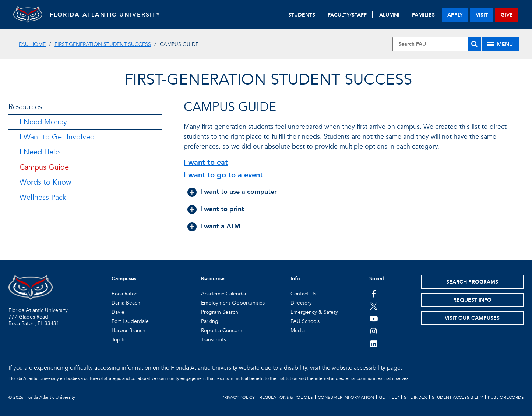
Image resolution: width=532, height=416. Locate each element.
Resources (25, 107)
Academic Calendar (224, 294)
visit (482, 15)
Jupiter (120, 340)
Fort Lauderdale (130, 321)
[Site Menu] (500, 44)
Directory (301, 303)
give (507, 15)
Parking (210, 321)
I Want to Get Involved (57, 137)
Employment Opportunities (233, 303)
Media (298, 330)
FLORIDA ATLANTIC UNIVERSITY (105, 15)
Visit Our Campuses (472, 318)
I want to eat (206, 162)
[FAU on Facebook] (374, 294)
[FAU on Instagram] (374, 331)
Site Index (415, 397)
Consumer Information (346, 397)
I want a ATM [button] (220, 226)
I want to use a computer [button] (239, 192)
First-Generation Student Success (103, 44)
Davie (118, 312)
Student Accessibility (457, 397)
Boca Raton (125, 294)
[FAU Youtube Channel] (374, 319)
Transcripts (214, 340)
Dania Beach (126, 303)
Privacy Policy (238, 397)
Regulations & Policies (286, 397)
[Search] (474, 44)
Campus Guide (44, 167)
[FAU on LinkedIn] (374, 344)
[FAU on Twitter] (374, 306)
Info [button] (295, 279)
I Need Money (43, 122)
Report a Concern (222, 330)
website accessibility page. (367, 368)
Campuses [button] (124, 279)
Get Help (389, 397)
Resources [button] (213, 279)
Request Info (472, 300)
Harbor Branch (128, 330)
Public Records (506, 397)
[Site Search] (437, 44)
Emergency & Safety (314, 312)
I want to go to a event (223, 175)
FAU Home (32, 44)
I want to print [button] (222, 209)
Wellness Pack (43, 197)
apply (455, 15)
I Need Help (40, 152)
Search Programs (472, 282)
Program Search (220, 312)
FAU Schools (305, 321)
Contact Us (303, 294)
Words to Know (45, 182)
